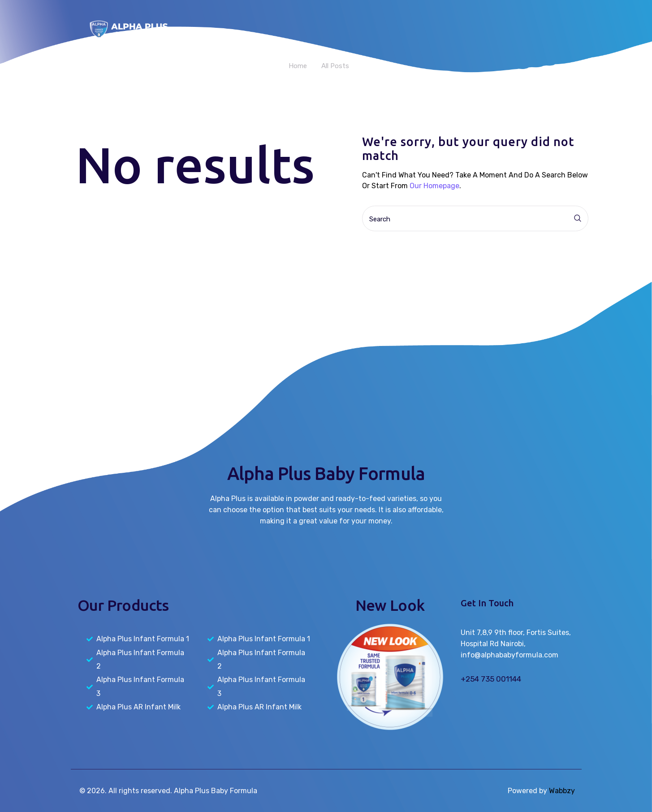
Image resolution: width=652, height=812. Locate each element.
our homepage (434, 186)
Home (298, 66)
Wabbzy (562, 791)
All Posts (335, 66)
